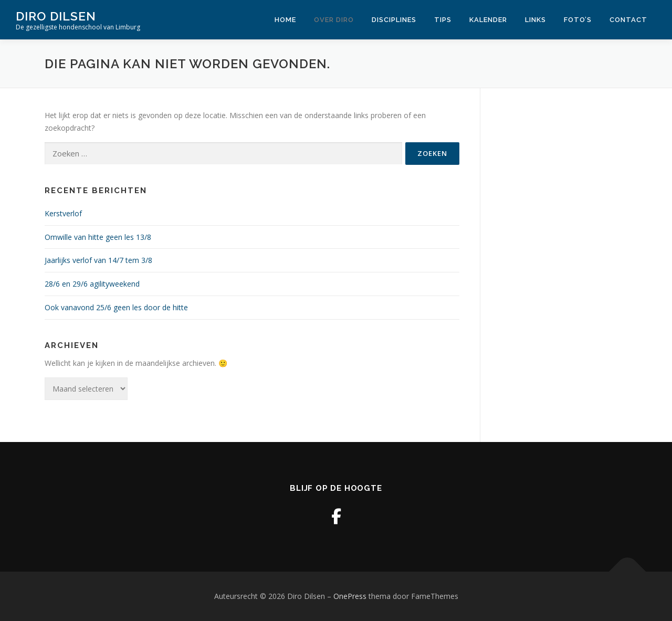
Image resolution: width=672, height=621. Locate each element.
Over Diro (334, 20)
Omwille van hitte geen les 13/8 (98, 237)
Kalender (488, 20)
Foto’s (578, 20)
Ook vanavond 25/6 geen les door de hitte (116, 307)
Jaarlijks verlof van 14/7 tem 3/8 (98, 260)
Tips (443, 20)
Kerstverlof (63, 213)
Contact (628, 20)
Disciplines (394, 20)
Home (285, 20)
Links (535, 20)
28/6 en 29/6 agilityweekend (92, 284)
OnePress (350, 596)
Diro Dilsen (56, 16)
